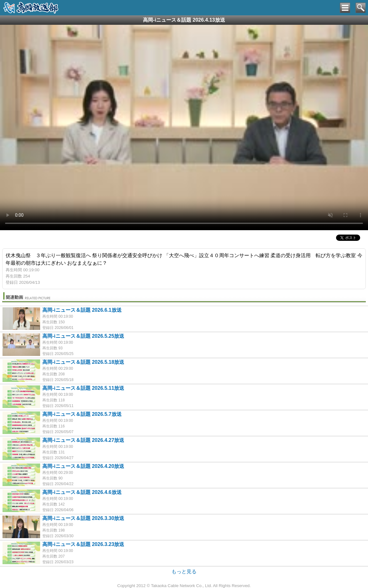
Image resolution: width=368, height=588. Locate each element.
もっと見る (184, 572)
